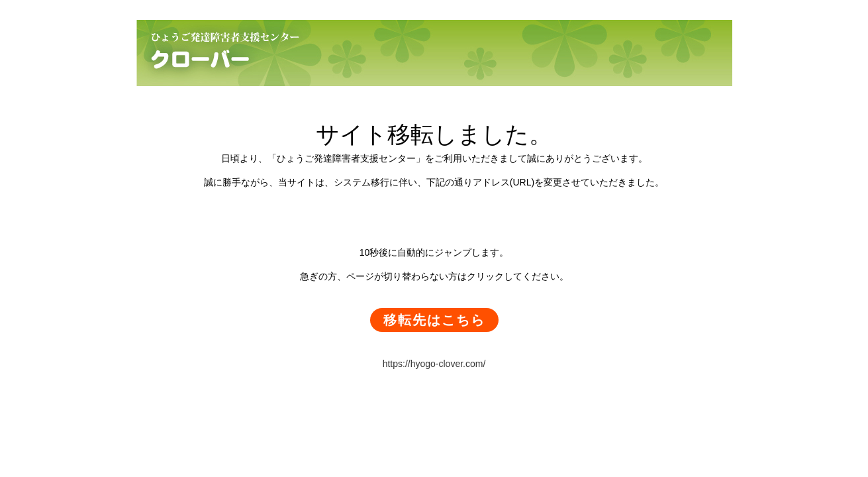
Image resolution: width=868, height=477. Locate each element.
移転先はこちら (434, 320)
